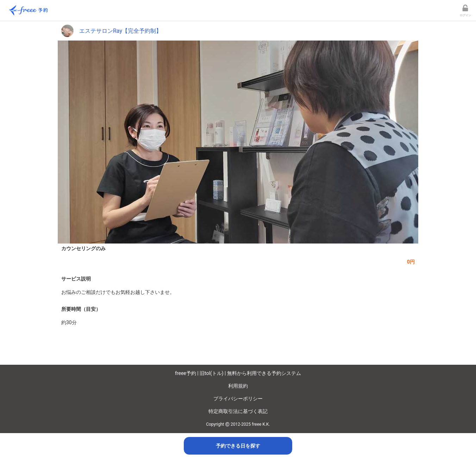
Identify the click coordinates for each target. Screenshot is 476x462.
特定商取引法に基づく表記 (238, 411)
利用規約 (238, 386)
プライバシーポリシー (238, 399)
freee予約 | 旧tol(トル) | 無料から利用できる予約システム (238, 373)
